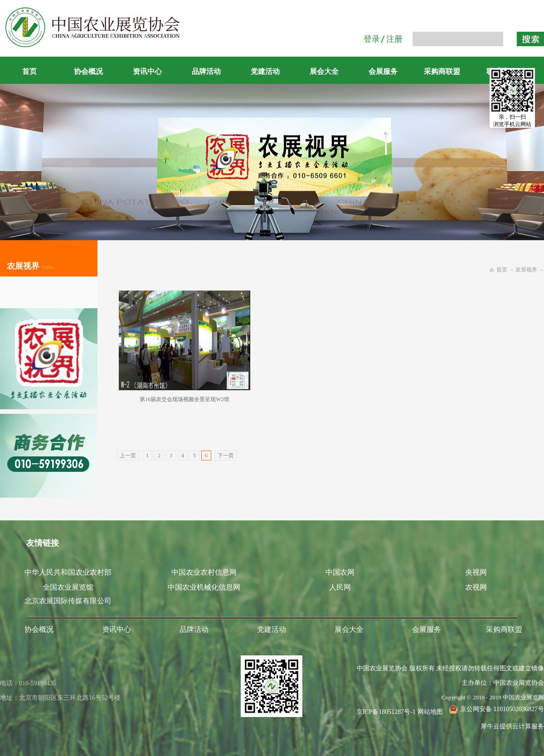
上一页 (128, 456)
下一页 (226, 456)
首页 (29, 71)
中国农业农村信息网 (204, 572)
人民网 (340, 587)
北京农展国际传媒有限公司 (68, 601)
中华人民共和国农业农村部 (68, 572)
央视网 (476, 572)
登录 (372, 39)
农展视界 (526, 270)
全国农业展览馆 (68, 587)
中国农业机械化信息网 (204, 587)
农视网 (476, 587)
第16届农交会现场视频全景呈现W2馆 (184, 399)
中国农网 (340, 572)
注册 (394, 39)
